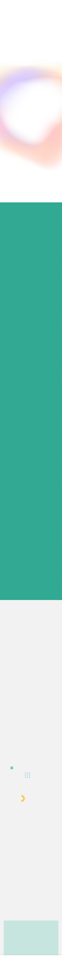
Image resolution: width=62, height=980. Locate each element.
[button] (49, 17)
